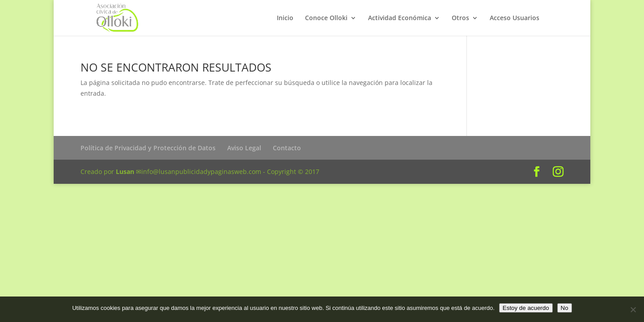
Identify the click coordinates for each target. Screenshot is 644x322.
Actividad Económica (400, 18)
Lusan (125, 172)
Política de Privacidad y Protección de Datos (148, 148)
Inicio (285, 18)
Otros (460, 18)
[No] (633, 309)
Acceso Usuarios (515, 18)
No (565, 308)
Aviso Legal (244, 148)
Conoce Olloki (326, 18)
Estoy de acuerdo (526, 308)
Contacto (287, 148)
